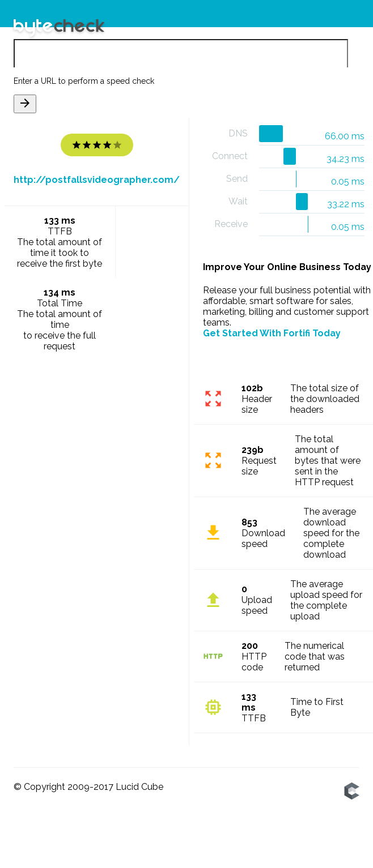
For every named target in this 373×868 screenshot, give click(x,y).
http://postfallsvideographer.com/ (97, 180)
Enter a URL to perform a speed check (84, 82)
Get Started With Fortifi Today (272, 333)
